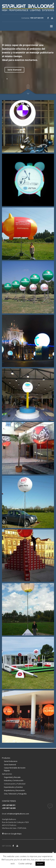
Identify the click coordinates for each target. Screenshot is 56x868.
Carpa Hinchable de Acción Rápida (15, 769)
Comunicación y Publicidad (15, 784)
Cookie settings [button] (25, 863)
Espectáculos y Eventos (13, 787)
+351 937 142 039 (9, 808)
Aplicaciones (7, 774)
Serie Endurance (11, 761)
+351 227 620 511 (37, 18)
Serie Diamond (14, 70)
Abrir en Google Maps (12, 834)
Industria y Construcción (14, 780)
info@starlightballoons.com (18, 814)
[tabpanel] (28, 81)
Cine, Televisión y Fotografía (15, 794)
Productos (6, 758)
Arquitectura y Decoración (14, 790)
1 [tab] (7, 79)
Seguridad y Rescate (12, 777)
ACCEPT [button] (40, 864)
